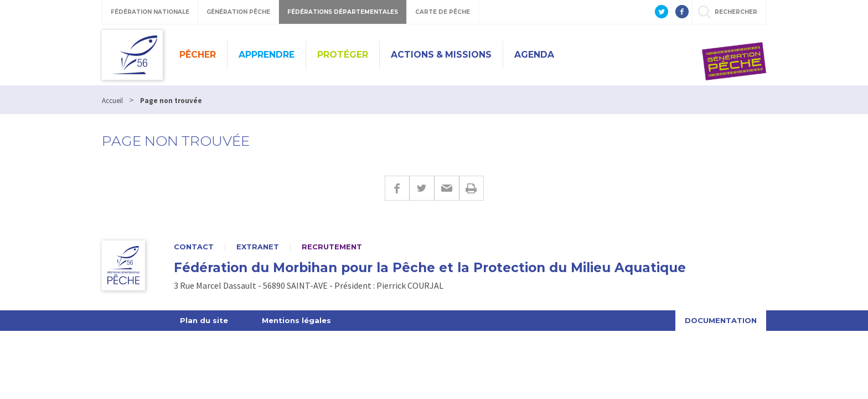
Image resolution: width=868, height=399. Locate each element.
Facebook (397, 188)
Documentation (721, 320)
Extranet (258, 247)
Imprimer (471, 188)
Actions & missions (441, 55)
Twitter (422, 188)
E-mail (446, 188)
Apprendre (267, 55)
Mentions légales (296, 320)
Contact (194, 247)
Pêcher (198, 55)
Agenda (534, 55)
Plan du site (204, 320)
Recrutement (332, 247)
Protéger (343, 55)
